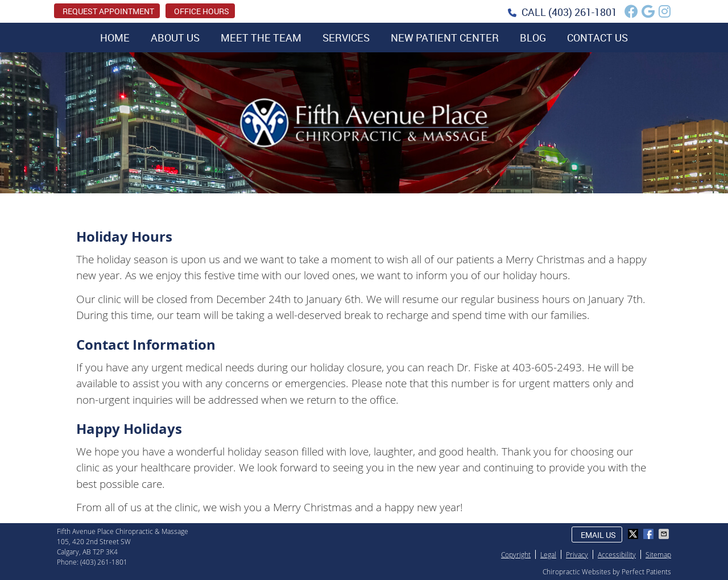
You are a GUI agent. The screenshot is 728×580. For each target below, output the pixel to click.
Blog (533, 38)
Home (115, 38)
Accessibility (617, 554)
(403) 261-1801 (583, 12)
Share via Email (665, 534)
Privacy (577, 554)
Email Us (598, 535)
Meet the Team (261, 38)
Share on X (634, 534)
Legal (548, 554)
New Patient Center (445, 38)
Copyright (516, 554)
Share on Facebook (650, 534)
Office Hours (202, 11)
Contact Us (597, 38)
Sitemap (658, 554)
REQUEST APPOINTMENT (108, 11)
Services (346, 38)
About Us (175, 38)
